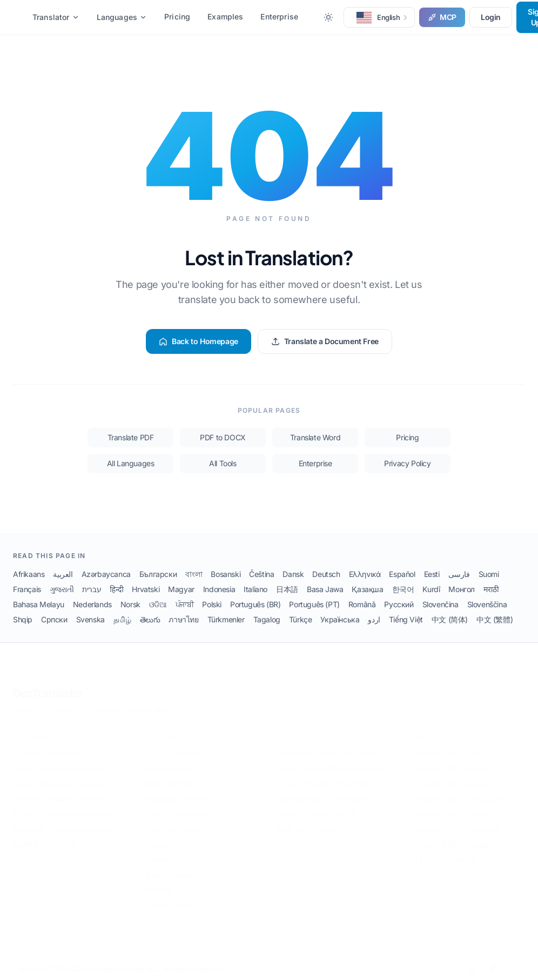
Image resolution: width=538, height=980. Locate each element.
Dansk (293, 574)
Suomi (489, 574)
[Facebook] (493, 962)
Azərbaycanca (106, 574)
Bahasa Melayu (39, 604)
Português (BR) (255, 604)
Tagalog (267, 619)
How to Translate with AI (318, 807)
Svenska (90, 619)
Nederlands (92, 604)
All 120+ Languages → (448, 852)
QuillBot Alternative (45, 837)
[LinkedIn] (471, 962)
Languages (122, 17)
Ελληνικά (365, 574)
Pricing (177, 16)
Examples (225, 16)
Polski (212, 604)
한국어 (403, 589)
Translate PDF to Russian (451, 837)
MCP (442, 17)
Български (158, 574)
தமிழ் (122, 619)
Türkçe (301, 619)
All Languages (131, 463)
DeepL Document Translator (60, 777)
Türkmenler (226, 619)
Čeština (261, 574)
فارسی (459, 574)
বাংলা (194, 574)
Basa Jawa (325, 589)
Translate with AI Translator (323, 792)
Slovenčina (441, 604)
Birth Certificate (171, 777)
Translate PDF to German (452, 777)
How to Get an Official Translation (332, 761)
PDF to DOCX (223, 437)
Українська (340, 619)
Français (27, 589)
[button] (379, 17)
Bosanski (226, 574)
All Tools (223, 463)
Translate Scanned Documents (329, 746)
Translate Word (315, 437)
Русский (399, 604)
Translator (56, 17)
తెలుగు (150, 619)
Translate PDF (131, 437)
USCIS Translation (175, 746)
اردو (374, 619)
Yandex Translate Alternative (61, 792)
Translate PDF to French (450, 761)
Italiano (255, 589)
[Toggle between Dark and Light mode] (328, 17)
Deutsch (326, 574)
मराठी (491, 589)
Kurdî (431, 589)
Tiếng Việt (406, 619)
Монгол (462, 589)
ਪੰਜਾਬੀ (185, 604)
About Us (29, 703)
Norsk (130, 604)
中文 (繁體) (495, 619)
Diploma (159, 852)
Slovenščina (487, 604)
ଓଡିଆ (158, 604)
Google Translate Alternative (60, 761)
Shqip (23, 619)
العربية (63, 574)
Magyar (181, 589)
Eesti (432, 574)
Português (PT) (314, 604)
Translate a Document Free (325, 341)
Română (362, 604)
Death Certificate (173, 822)
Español (402, 574)
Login (491, 17)
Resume (159, 882)
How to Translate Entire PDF (324, 777)
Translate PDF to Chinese (452, 807)
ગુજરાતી (62, 589)
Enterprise (279, 16)
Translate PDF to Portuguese (458, 792)
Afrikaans (29, 574)
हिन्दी (116, 589)
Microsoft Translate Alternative (64, 822)
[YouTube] (514, 962)
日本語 (287, 589)
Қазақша (367, 589)
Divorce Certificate (176, 807)
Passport (160, 837)
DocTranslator (48, 686)
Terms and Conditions (86, 703)
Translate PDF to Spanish (452, 746)
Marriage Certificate (179, 792)
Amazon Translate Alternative (62, 807)
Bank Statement (172, 867)
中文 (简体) (450, 619)
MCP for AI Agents (309, 822)
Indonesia (219, 589)
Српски (54, 619)
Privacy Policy (407, 463)
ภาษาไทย (183, 619)
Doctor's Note (169, 898)
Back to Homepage (199, 341)
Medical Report (171, 761)
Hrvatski (146, 589)
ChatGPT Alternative (47, 746)
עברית (92, 589)
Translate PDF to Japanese (455, 822)
